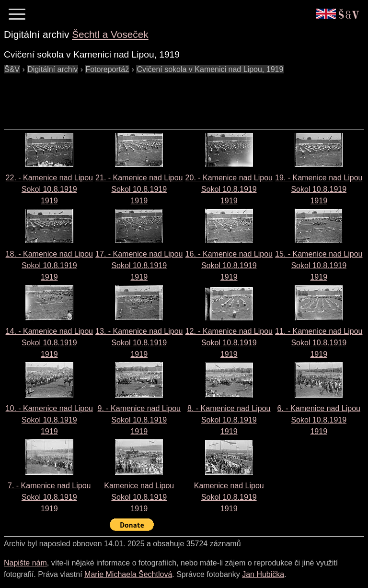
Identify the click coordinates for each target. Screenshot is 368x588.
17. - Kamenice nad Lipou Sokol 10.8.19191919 (139, 265)
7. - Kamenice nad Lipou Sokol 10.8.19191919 (49, 497)
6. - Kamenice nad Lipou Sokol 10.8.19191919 (319, 420)
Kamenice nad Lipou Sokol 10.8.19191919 (139, 497)
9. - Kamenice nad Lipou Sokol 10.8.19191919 (139, 420)
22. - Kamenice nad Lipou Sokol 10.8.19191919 (49, 189)
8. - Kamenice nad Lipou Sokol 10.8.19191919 (229, 420)
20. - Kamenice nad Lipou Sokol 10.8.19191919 (229, 189)
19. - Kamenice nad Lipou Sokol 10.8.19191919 (319, 189)
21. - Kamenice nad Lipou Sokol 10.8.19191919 (139, 189)
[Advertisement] (178, 97)
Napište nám (25, 563)
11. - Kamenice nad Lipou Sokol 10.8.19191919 (319, 343)
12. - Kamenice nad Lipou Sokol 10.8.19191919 (229, 343)
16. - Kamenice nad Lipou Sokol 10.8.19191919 (229, 265)
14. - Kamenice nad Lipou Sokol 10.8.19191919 (49, 343)
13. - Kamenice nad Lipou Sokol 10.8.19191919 (139, 343)
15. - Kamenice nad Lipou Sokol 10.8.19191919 (319, 265)
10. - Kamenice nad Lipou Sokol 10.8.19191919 (49, 420)
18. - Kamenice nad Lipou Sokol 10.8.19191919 (49, 265)
